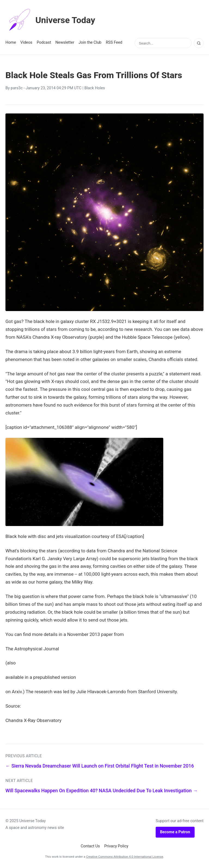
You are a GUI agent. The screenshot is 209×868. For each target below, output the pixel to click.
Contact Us (90, 846)
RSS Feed (114, 42)
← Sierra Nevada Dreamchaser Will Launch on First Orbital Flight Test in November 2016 (100, 766)
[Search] (199, 43)
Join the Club (90, 42)
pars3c (17, 88)
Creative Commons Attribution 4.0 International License (125, 857)
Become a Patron (175, 832)
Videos (26, 42)
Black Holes (95, 88)
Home (11, 42)
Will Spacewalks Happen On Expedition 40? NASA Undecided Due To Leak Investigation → (102, 791)
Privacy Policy (116, 846)
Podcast (44, 42)
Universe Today (50, 20)
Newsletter (65, 42)
